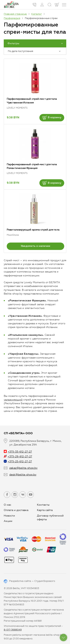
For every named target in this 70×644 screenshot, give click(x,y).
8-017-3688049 (13, 630)
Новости (9, 516)
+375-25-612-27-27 (18, 461)
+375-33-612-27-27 (18, 452)
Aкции (8, 521)
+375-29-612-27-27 (18, 456)
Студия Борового (45, 581)
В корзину (52, 118)
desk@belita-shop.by (23, 475)
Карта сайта (45, 510)
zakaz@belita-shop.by (23, 468)
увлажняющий (13, 400)
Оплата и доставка (16, 510)
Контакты (43, 505)
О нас (7, 505)
